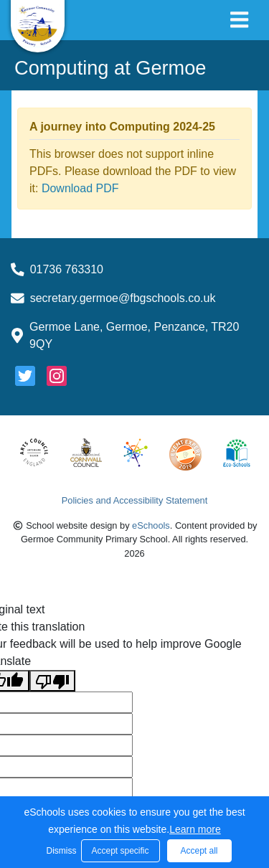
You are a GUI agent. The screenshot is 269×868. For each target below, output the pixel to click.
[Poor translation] (52, 681)
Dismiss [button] (60, 851)
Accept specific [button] (120, 851)
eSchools (151, 525)
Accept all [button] (199, 851)
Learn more (195, 829)
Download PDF (80, 188)
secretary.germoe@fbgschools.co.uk (123, 298)
